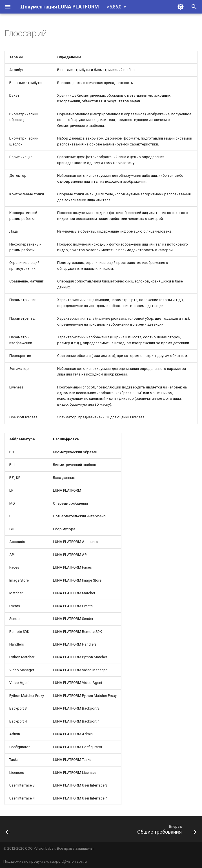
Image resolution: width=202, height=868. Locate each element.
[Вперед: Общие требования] (166, 831)
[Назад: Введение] (8, 831)
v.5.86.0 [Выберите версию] (114, 7)
